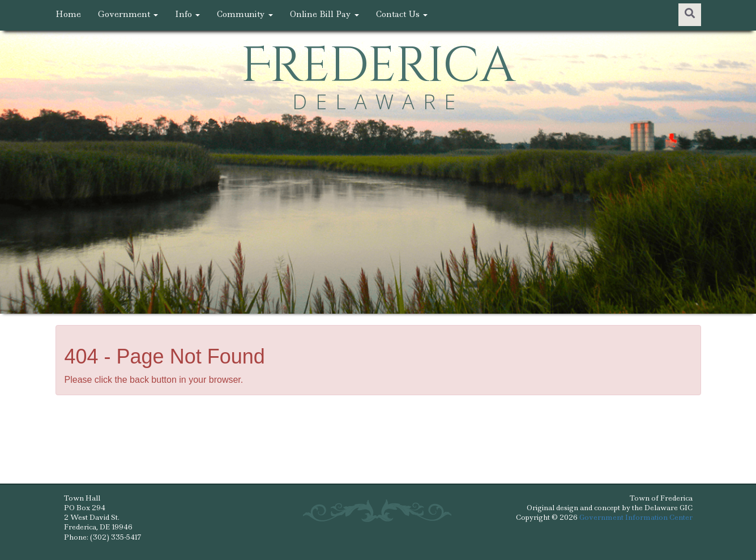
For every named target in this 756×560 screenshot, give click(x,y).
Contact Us (402, 14)
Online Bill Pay (324, 14)
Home (68, 14)
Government (128, 14)
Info (187, 14)
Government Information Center (636, 517)
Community (245, 14)
